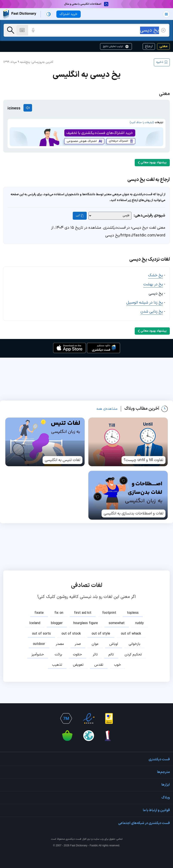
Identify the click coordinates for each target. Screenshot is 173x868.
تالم (111, 655)
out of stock (71, 634)
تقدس (99, 665)
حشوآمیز (38, 655)
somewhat (117, 623)
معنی (163, 46)
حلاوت (77, 655)
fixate (39, 613)
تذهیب (57, 665)
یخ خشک (155, 275)
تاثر (95, 655)
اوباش (114, 644)
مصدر (60, 644)
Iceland (35, 623)
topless (133, 613)
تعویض (78, 665)
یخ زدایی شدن (152, 312)
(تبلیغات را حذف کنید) (142, 122)
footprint (109, 613)
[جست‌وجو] (11, 30)
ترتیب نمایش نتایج (116, 46)
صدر (78, 644)
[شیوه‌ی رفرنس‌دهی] (110, 216)
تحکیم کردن (133, 655)
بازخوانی (134, 644)
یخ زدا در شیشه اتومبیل (145, 303)
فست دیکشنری (73, 839)
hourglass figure (86, 623)
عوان (95, 644)
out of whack (131, 634)
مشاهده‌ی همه (107, 409)
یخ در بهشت (153, 284)
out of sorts (41, 634)
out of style (101, 634)
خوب (117, 665)
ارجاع (149, 46)
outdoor (39, 644)
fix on (59, 613)
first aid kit (83, 613)
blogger (57, 623)
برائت (58, 655)
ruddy (140, 623)
